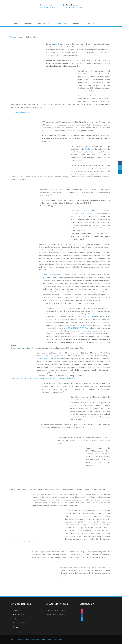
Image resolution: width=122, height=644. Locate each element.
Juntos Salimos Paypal (74, 7)
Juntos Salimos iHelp (47, 7)
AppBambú (89, 149)
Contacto (90, 23)
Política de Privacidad (55, 615)
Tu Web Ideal (58, 640)
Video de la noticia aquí (20, 112)
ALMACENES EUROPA (88, 214)
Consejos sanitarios (20, 623)
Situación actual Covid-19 (56, 611)
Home (16, 23)
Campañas (16, 611)
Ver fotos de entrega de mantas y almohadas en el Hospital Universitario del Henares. (44, 378)
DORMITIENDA (49, 275)
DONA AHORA (43, 23)
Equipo (15, 619)
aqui (19, 348)
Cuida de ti (77, 23)
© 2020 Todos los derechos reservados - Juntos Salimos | (32, 640)
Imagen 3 (55, 44)
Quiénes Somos (60, 23)
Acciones (28, 23)
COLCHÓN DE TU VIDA (78, 328)
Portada (13, 37)
